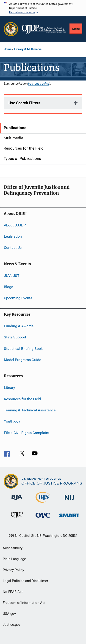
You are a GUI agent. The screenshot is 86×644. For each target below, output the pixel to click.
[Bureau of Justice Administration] (17, 501)
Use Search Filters (24, 103)
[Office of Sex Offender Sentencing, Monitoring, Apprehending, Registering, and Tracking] (69, 518)
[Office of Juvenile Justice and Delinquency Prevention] (17, 519)
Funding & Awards (19, 326)
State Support (15, 337)
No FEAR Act (13, 592)
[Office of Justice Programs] (11, 29)
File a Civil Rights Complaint (27, 433)
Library (10, 388)
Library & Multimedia (28, 49)
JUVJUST (12, 276)
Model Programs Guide (22, 360)
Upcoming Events (18, 298)
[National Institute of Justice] (69, 501)
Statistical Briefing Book (23, 348)
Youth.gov (12, 421)
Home (8, 49)
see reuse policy (39, 83)
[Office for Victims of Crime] (43, 518)
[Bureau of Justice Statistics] (43, 504)
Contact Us (13, 248)
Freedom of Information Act (24, 603)
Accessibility (13, 548)
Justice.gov (12, 625)
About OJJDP (15, 225)
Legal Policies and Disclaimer (25, 581)
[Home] (44, 29)
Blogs (8, 287)
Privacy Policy (13, 570)
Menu (76, 29)
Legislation (13, 236)
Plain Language (14, 559)
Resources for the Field (22, 399)
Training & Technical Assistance (30, 410)
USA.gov (9, 614)
